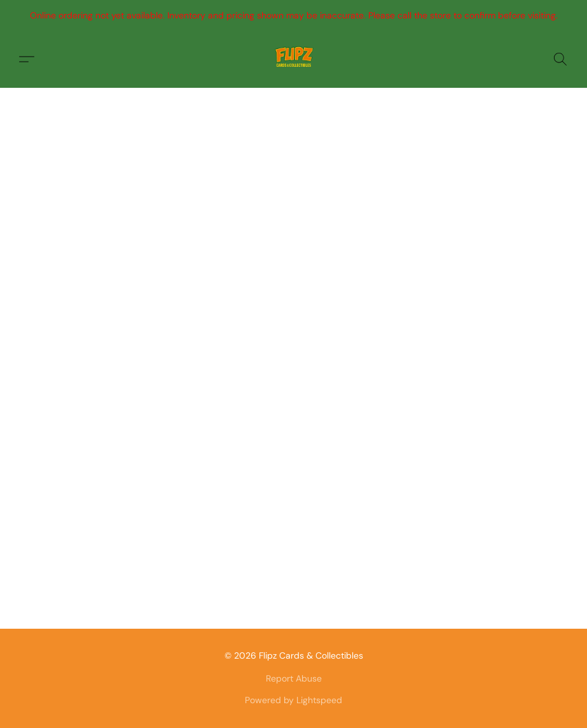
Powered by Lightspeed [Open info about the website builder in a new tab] (293, 700)
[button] (294, 59)
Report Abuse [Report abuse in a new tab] (294, 678)
